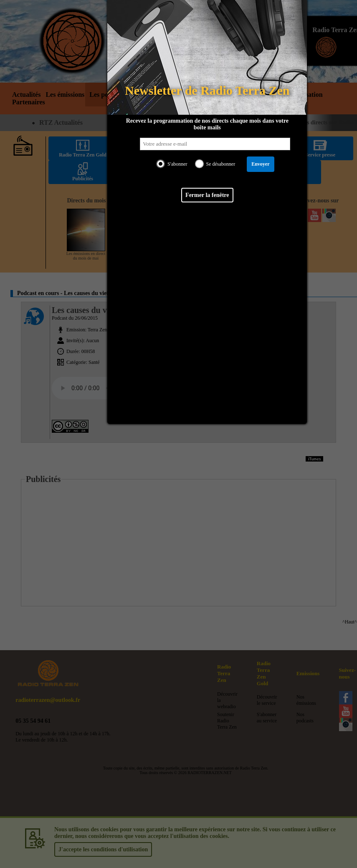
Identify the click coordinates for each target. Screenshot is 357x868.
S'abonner (177, 164)
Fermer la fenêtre (207, 195)
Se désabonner (220, 164)
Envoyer (260, 164)
